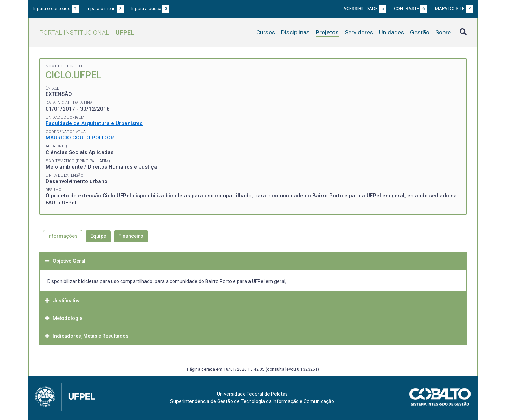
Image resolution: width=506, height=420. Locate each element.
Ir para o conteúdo (56, 9)
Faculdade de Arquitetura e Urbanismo (94, 123)
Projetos (327, 32)
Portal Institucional (87, 32)
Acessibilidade (365, 9)
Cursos (266, 32)
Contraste (411, 9)
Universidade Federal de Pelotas (252, 394)
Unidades (392, 32)
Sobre (443, 32)
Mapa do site (454, 9)
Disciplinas (295, 32)
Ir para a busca (150, 9)
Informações (63, 236)
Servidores (359, 32)
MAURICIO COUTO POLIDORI (81, 138)
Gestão (420, 32)
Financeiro (131, 236)
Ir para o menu (105, 9)
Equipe (98, 236)
